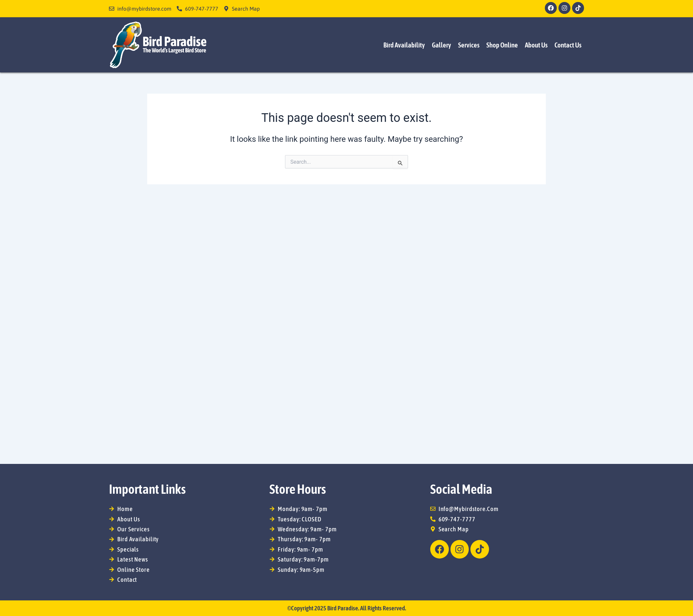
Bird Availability (404, 45)
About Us (536, 45)
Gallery (442, 45)
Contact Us (568, 45)
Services (469, 45)
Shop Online (502, 45)
